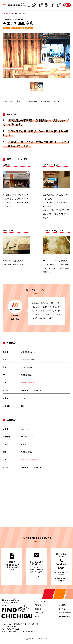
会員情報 (41, 5)
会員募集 (59, 5)
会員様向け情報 (65, 613)
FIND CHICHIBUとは (25, 5)
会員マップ (47, 5)
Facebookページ (65, 616)
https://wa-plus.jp (27, 383)
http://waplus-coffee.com (30, 460)
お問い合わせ (64, 609)
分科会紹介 (34, 5)
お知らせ (54, 5)
